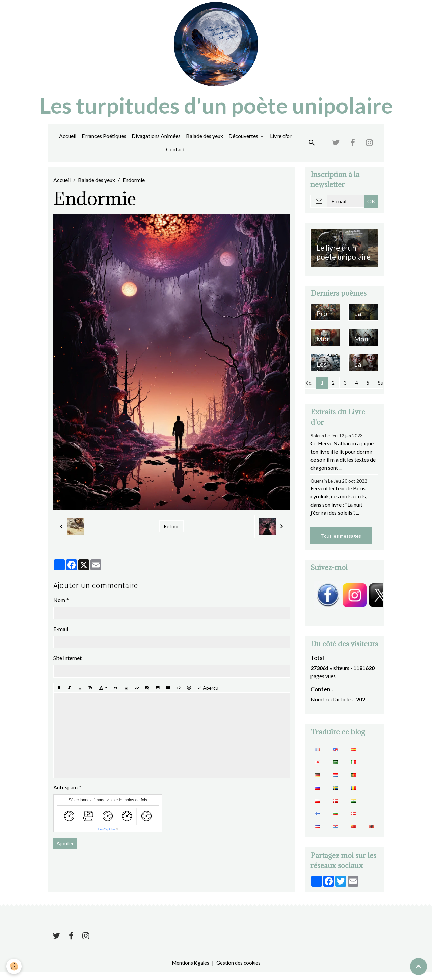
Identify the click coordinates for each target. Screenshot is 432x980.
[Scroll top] (418, 967)
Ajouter (65, 850)
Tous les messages (341, 543)
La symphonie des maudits (363, 324)
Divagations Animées (156, 143)
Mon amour (362, 350)
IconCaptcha (106, 836)
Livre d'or (281, 143)
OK (371, 208)
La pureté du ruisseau (363, 375)
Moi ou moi (322, 350)
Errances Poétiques (104, 143)
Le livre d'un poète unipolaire (343, 259)
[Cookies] (14, 966)
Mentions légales (189, 970)
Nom (59, 607)
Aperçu (208, 695)
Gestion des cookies (239, 970)
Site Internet (67, 665)
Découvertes (244, 143)
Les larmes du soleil (325, 375)
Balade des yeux (205, 143)
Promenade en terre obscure (325, 324)
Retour (171, 533)
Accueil (68, 143)
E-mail (61, 636)
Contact (175, 156)
